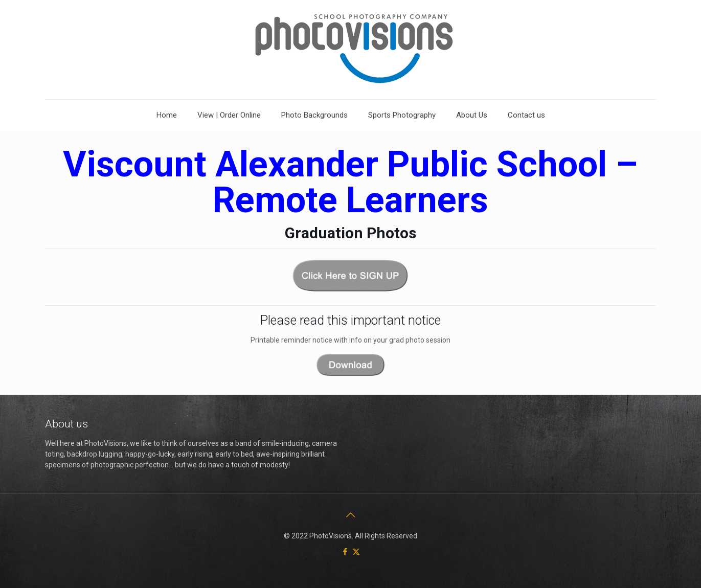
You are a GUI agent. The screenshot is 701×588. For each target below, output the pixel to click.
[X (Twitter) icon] (356, 552)
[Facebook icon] (345, 552)
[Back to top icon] (351, 515)
